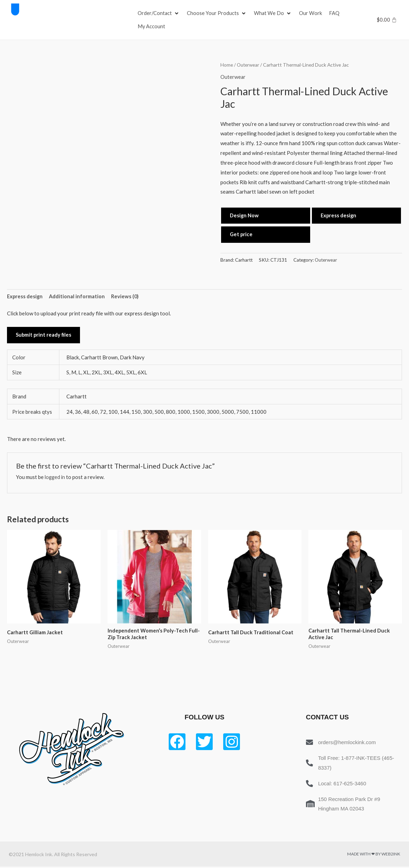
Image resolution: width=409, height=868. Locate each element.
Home (227, 65)
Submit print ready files (44, 336)
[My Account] (152, 27)
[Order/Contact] (159, 13)
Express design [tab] (25, 297)
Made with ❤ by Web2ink (374, 855)
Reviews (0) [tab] (126, 297)
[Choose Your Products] (218, 13)
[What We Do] (274, 13)
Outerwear (249, 65)
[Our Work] (312, 13)
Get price (242, 234)
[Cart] (387, 20)
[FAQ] (335, 13)
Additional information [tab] (78, 297)
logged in (56, 478)
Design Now (244, 215)
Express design (339, 215)
